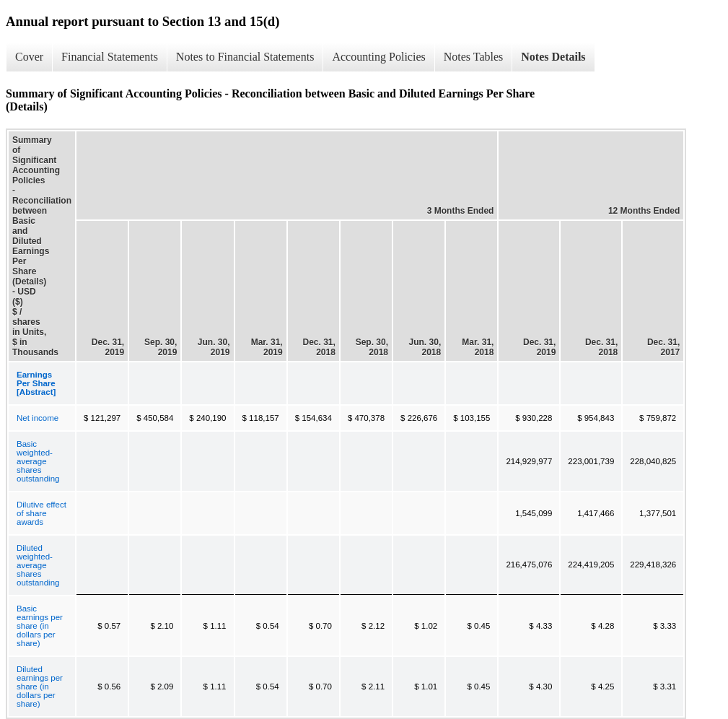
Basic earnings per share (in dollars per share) (40, 626)
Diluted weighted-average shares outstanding (38, 565)
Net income (38, 418)
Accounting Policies (378, 57)
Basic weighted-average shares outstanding (38, 461)
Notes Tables (474, 57)
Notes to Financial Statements (245, 57)
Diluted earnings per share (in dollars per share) (40, 687)
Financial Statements (110, 57)
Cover (29, 57)
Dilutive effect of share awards (41, 513)
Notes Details (553, 57)
